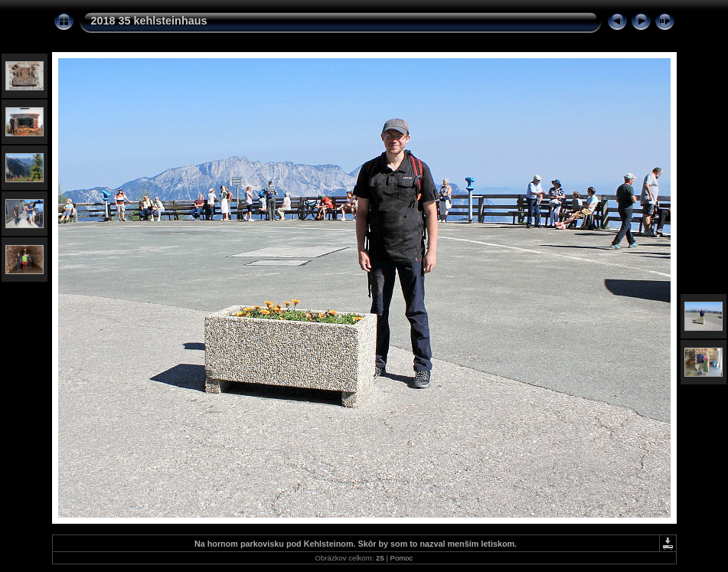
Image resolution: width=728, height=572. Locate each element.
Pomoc (402, 558)
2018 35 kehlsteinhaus (149, 21)
